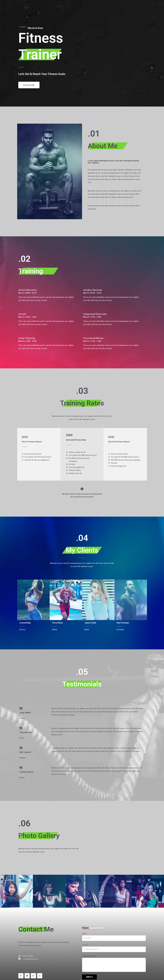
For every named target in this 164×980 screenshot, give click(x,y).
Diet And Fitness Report (119, 442)
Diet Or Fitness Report (32, 442)
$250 (25, 437)
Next (160, 893)
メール (85, 946)
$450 (111, 437)
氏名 (84, 935)
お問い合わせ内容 (89, 957)
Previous (4, 893)
